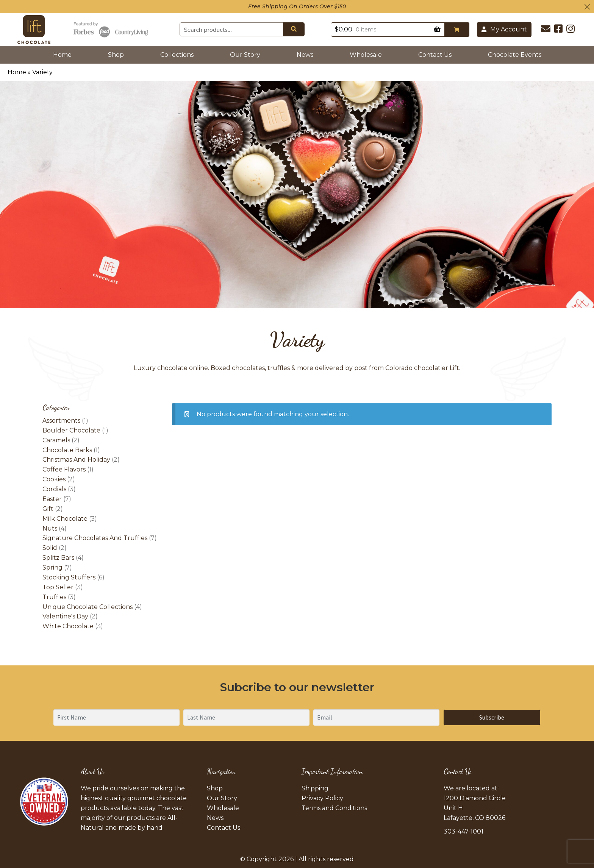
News (305, 55)
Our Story (245, 55)
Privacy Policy (322, 798)
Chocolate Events (515, 55)
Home (64, 54)
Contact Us (435, 55)
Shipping (315, 788)
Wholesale (366, 55)
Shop (116, 55)
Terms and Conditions (334, 808)
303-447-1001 (463, 831)
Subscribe (492, 717)
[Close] (587, 7)
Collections (177, 55)
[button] (457, 30)
